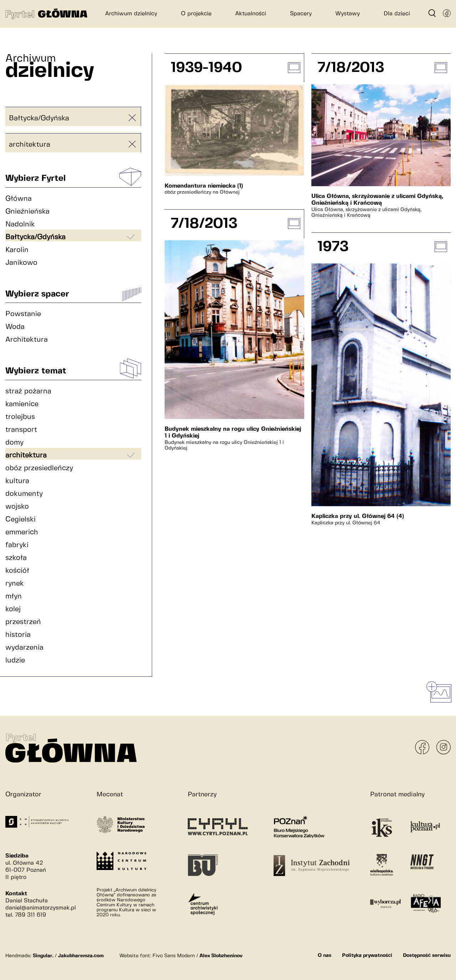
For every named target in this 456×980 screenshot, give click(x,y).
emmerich (22, 532)
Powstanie (23, 314)
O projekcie (196, 14)
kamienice (22, 404)
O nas (325, 955)
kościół (17, 571)
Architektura (27, 340)
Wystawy (348, 14)
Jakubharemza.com (81, 956)
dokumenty (24, 494)
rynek (15, 584)
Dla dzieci (397, 14)
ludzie (15, 661)
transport (21, 430)
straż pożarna (28, 391)
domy (14, 443)
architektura (30, 145)
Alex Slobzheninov (221, 956)
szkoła (16, 558)
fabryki (17, 545)
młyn (14, 596)
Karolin (17, 250)
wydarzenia (24, 648)
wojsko (17, 507)
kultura (17, 481)
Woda (15, 327)
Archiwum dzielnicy (131, 14)
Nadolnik (20, 224)
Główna (19, 199)
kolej (13, 609)
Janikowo (21, 263)
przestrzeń (23, 622)
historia (18, 635)
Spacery (301, 14)
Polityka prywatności (367, 955)
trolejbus (20, 417)
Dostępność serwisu (427, 955)
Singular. (43, 956)
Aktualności (251, 14)
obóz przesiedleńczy (39, 468)
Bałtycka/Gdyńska (39, 118)
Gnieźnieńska (27, 212)
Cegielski (20, 520)
